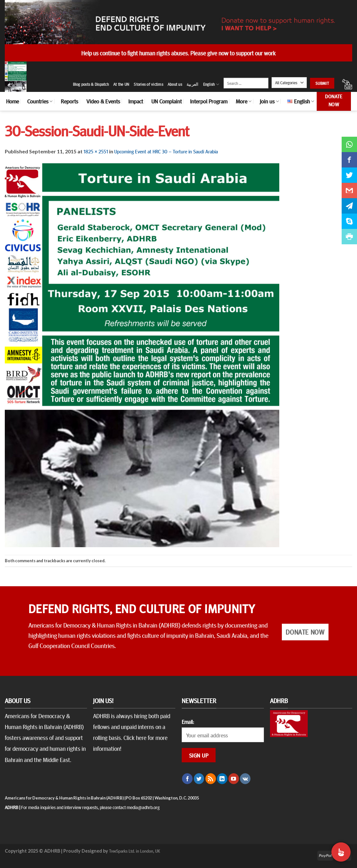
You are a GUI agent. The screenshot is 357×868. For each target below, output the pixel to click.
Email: (188, 722)
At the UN (121, 84)
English (211, 84)
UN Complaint (167, 101)
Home (12, 101)
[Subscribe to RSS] (211, 779)
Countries (40, 101)
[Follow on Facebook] (187, 779)
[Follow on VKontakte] (245, 779)
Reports (69, 101)
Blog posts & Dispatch (91, 84)
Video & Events (103, 101)
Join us (269, 101)
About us (175, 84)
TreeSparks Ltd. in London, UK (135, 851)
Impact (136, 101)
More (244, 101)
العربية (193, 84)
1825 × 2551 (96, 151)
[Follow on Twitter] (199, 779)
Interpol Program (209, 101)
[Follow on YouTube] (234, 779)
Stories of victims (148, 84)
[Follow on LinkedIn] (222, 779)
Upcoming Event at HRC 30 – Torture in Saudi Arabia (166, 151)
